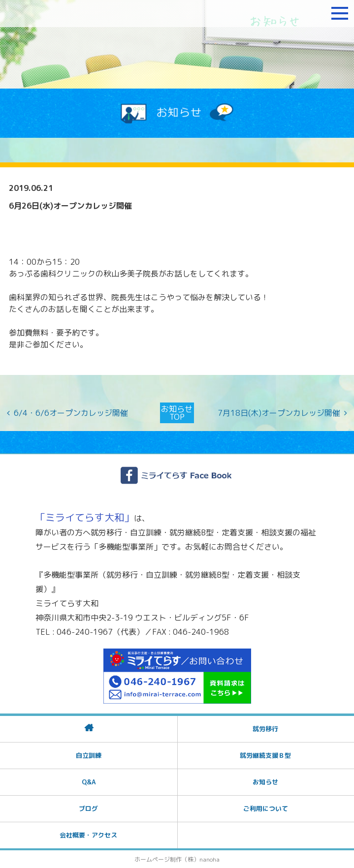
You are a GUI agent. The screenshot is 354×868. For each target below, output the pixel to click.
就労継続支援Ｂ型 (265, 755)
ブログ (88, 808)
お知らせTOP (177, 413)
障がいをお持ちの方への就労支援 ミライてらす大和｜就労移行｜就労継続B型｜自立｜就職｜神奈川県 (66, 13)
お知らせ (265, 782)
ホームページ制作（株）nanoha (177, 859)
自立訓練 (89, 755)
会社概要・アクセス (88, 835)
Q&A (89, 782)
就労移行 (265, 729)
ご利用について (266, 808)
